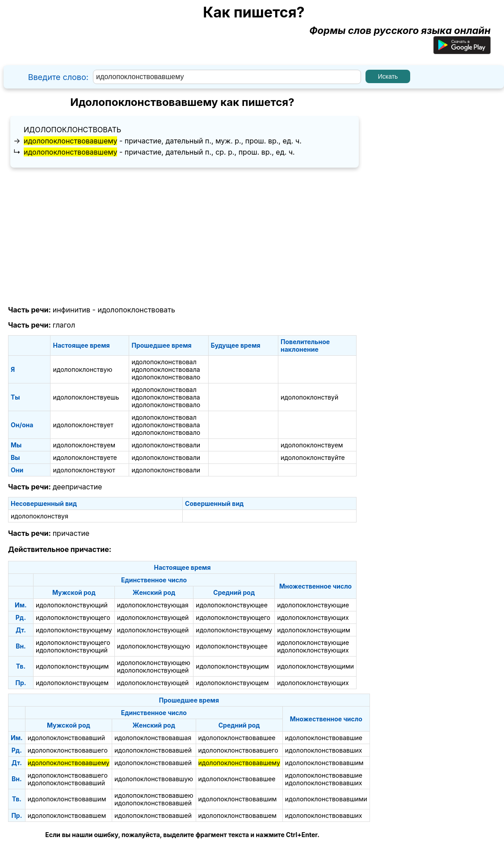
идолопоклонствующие (313, 605)
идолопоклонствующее (232, 605)
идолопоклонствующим (314, 630)
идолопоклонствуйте (313, 457)
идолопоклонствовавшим (324, 763)
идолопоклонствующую (154, 646)
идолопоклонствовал (164, 362)
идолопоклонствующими (315, 666)
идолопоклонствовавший (66, 738)
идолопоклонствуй (309, 397)
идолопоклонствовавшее (237, 738)
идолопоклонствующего (73, 617)
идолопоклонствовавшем (67, 815)
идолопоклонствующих (313, 617)
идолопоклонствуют (84, 470)
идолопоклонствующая (153, 605)
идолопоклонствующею (154, 663)
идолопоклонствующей (153, 617)
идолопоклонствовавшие (324, 738)
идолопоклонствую (82, 369)
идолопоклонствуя (40, 516)
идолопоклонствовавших (324, 750)
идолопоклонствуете (85, 457)
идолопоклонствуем (84, 445)
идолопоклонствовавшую (154, 779)
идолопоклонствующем (72, 683)
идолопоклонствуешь (86, 397)
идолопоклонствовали (166, 445)
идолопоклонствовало (166, 377)
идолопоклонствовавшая (153, 738)
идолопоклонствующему (74, 630)
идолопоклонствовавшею (154, 795)
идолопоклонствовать (72, 130)
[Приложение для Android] (462, 51)
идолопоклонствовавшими (326, 799)
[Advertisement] (182, 237)
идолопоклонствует (83, 425)
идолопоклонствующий (72, 605)
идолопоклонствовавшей (153, 750)
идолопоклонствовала (166, 369)
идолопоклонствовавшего (68, 750)
